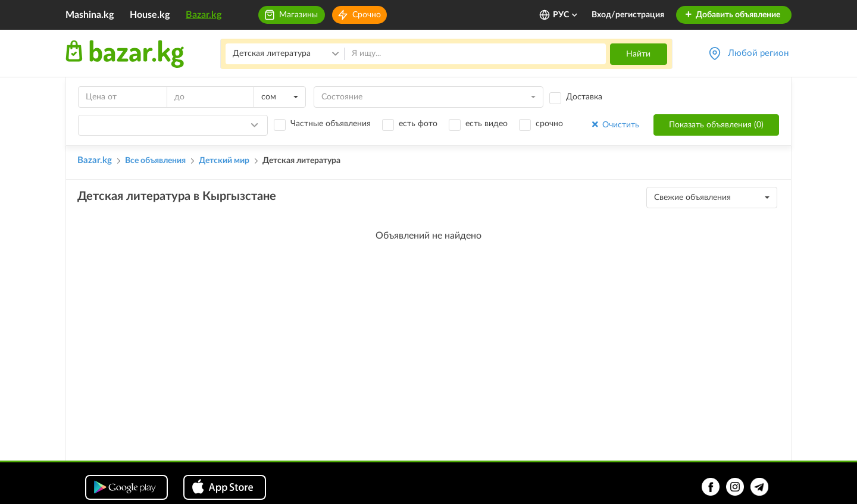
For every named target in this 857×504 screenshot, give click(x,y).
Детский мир (224, 161)
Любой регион (758, 53)
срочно (549, 124)
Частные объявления (331, 124)
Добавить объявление (732, 15)
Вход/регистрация (628, 15)
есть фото (418, 124)
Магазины (298, 15)
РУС (566, 15)
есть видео (487, 124)
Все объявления (155, 161)
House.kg (150, 15)
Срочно (367, 15)
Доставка (584, 97)
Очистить (614, 125)
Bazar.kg (204, 15)
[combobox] (280, 97)
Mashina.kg (90, 15)
